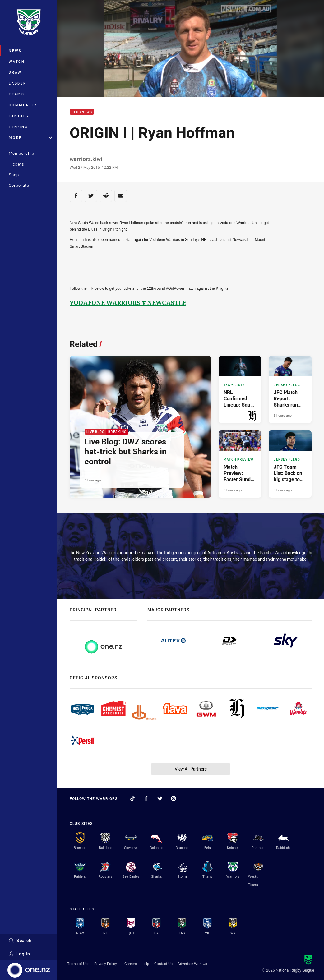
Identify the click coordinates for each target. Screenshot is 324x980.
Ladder (18, 83)
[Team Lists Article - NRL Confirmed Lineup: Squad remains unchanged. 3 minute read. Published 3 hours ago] (240, 389)
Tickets (16, 164)
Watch (17, 61)
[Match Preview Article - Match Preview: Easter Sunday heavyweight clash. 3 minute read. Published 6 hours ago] (240, 464)
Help (146, 964)
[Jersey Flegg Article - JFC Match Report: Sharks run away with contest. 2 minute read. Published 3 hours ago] (290, 389)
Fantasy (19, 116)
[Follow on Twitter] (160, 798)
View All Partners (191, 769)
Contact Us (163, 964)
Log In (19, 954)
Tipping (18, 127)
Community (23, 105)
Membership (21, 153)
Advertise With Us (192, 964)
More (30, 138)
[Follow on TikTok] (132, 798)
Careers (131, 964)
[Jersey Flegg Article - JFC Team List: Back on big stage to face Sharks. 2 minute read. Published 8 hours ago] (290, 464)
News (15, 51)
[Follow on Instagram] (174, 798)
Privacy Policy (106, 964)
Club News (82, 112)
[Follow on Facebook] (146, 798)
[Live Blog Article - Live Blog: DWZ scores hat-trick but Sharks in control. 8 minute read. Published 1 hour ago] (140, 427)
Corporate (19, 185)
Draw (15, 72)
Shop (14, 175)
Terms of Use (78, 964)
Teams (17, 94)
